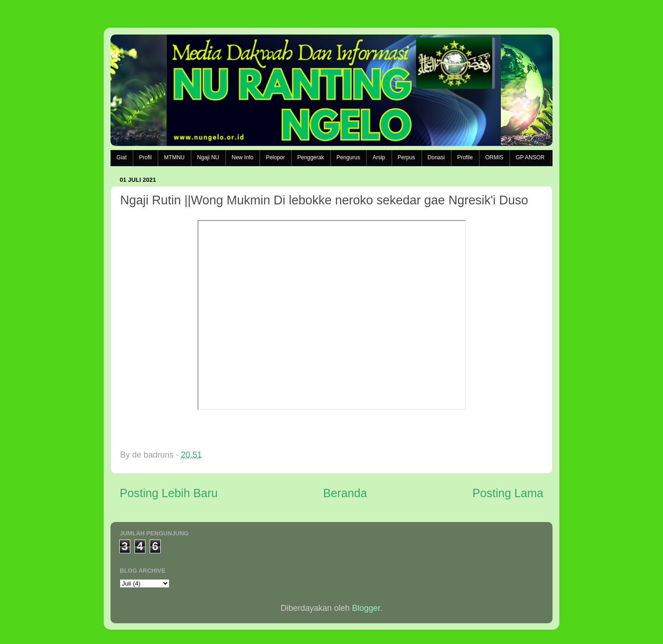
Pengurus (348, 157)
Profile (465, 157)
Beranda (345, 493)
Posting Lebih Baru (169, 493)
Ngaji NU (208, 157)
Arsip (379, 157)
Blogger (366, 608)
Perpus (407, 157)
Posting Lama (508, 493)
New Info (242, 157)
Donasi (436, 157)
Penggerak (311, 157)
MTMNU (174, 157)
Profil (145, 157)
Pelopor (275, 157)
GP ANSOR (530, 157)
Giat (122, 157)
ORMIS (494, 157)
